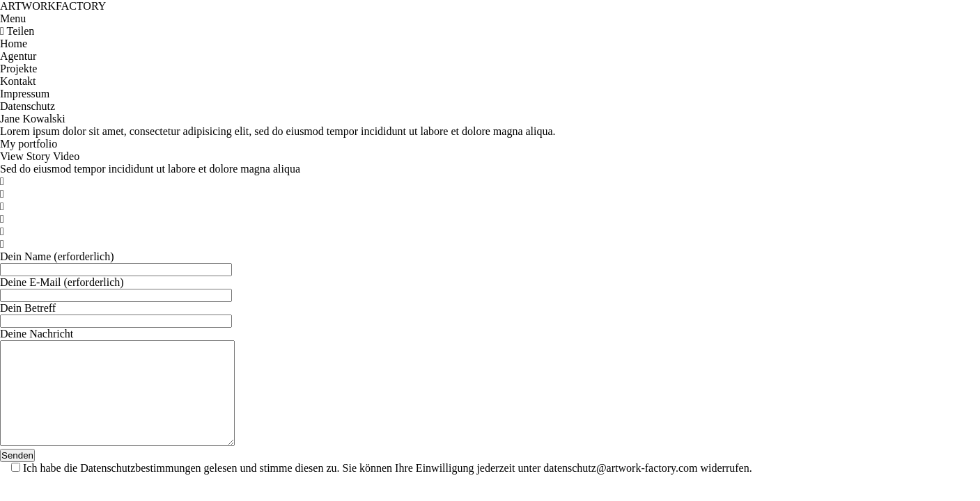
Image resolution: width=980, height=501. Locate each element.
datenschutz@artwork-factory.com (620, 489)
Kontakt (18, 81)
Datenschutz (28, 106)
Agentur (18, 56)
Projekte (18, 69)
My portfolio (29, 144)
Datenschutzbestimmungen (140, 489)
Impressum (25, 94)
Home (14, 43)
